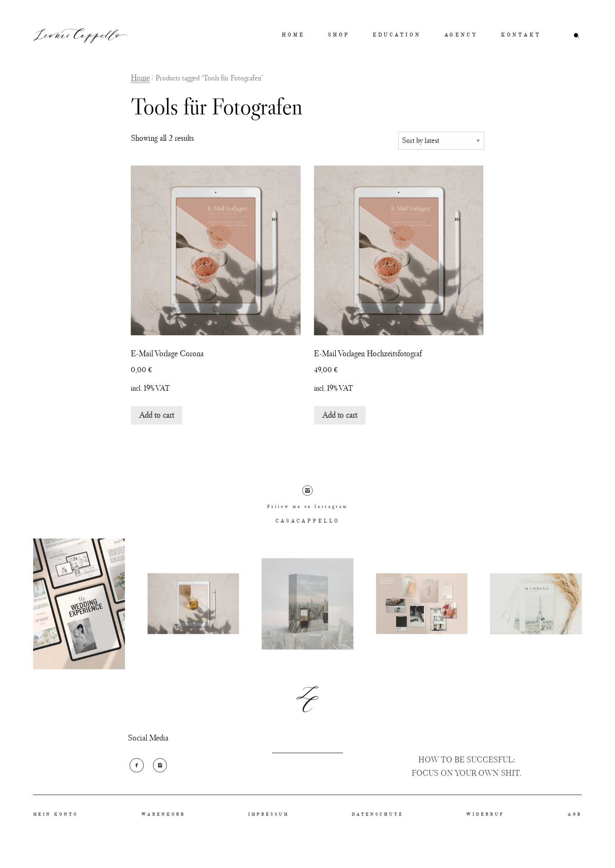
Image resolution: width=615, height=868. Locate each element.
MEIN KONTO (56, 825)
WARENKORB (163, 825)
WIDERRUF (485, 825)
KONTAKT (521, 35)
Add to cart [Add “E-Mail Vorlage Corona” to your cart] (157, 415)
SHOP (339, 35)
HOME (293, 35)
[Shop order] (441, 141)
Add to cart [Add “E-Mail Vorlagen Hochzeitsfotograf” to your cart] (340, 415)
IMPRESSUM (269, 825)
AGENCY (461, 35)
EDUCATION (397, 35)
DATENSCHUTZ (378, 825)
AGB (575, 825)
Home (140, 78)
